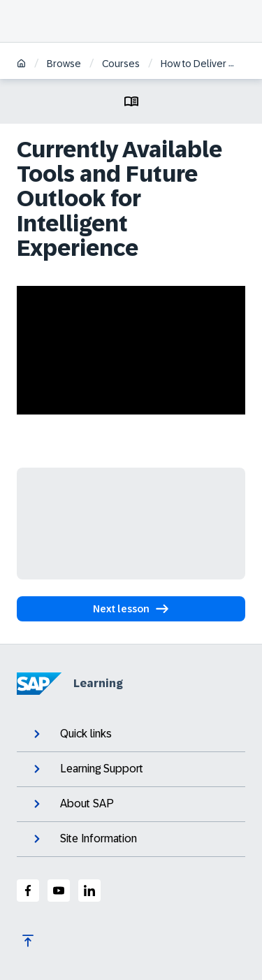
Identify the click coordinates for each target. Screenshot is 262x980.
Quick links (71, 734)
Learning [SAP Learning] (70, 684)
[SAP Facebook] (28, 891)
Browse (64, 64)
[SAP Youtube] (59, 891)
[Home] (21, 65)
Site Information (84, 839)
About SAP (72, 804)
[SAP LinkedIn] (89, 891)
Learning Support (87, 769)
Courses (121, 64)
